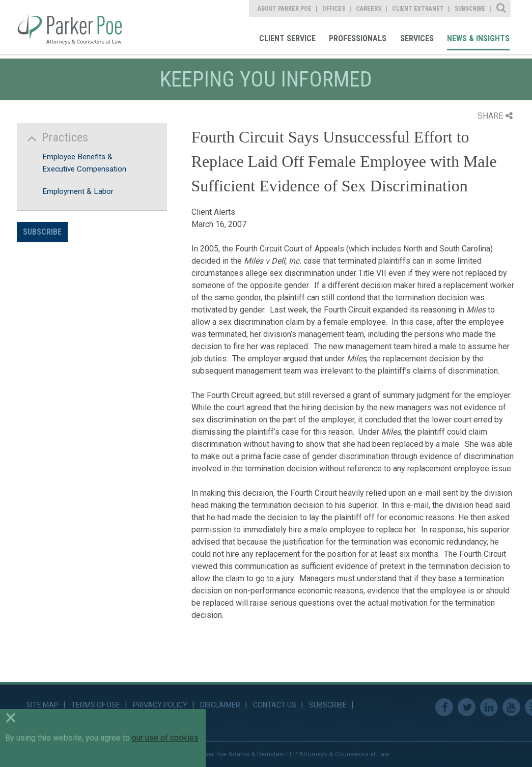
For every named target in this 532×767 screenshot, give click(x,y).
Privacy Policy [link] (160, 705)
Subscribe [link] (470, 9)
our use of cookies (165, 738)
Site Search (502, 9)
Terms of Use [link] (96, 705)
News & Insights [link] (478, 38)
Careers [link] (369, 9)
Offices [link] (334, 9)
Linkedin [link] (489, 707)
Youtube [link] (511, 707)
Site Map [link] (43, 705)
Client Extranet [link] (418, 9)
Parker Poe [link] (77, 27)
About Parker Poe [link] (285, 9)
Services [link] (417, 38)
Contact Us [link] (275, 705)
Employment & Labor (78, 191)
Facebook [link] (444, 707)
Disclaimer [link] (220, 705)
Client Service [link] (287, 38)
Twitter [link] (467, 707)
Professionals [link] (358, 38)
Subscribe (42, 232)
